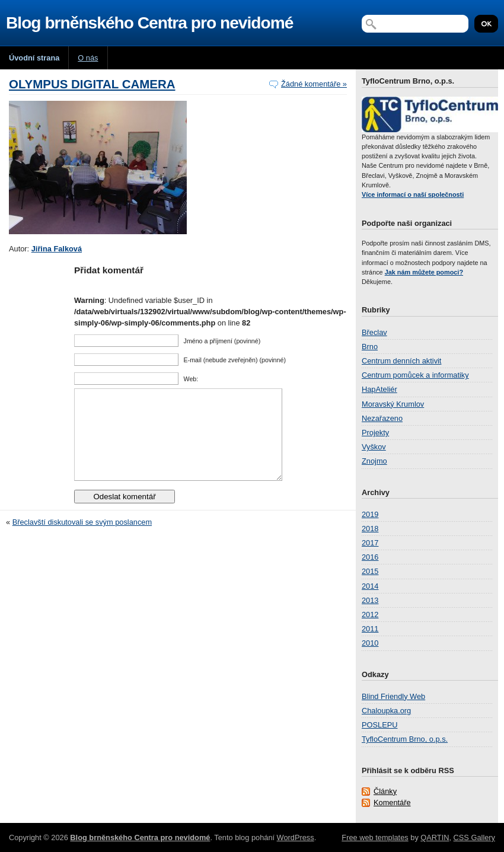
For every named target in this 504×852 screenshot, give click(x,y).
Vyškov (374, 447)
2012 (370, 615)
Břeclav (374, 332)
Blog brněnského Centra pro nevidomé (149, 23)
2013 (370, 600)
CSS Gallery (474, 837)
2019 (370, 514)
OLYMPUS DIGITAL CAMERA (92, 84)
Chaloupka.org (386, 711)
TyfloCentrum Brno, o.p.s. (405, 739)
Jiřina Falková (57, 249)
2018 (370, 529)
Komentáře (392, 802)
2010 (370, 643)
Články (385, 791)
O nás (88, 58)
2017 (370, 543)
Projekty (375, 433)
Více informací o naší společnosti (413, 194)
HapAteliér (379, 389)
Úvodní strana (34, 58)
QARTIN (435, 837)
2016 (370, 557)
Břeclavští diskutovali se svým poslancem (82, 540)
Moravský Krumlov (393, 404)
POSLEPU (379, 725)
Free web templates (375, 837)
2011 (370, 629)
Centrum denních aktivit (401, 361)
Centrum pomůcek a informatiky (415, 375)
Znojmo (374, 461)
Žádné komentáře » (314, 84)
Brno (370, 347)
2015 (370, 571)
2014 (370, 586)
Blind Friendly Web (393, 696)
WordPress (296, 837)
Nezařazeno (382, 418)
